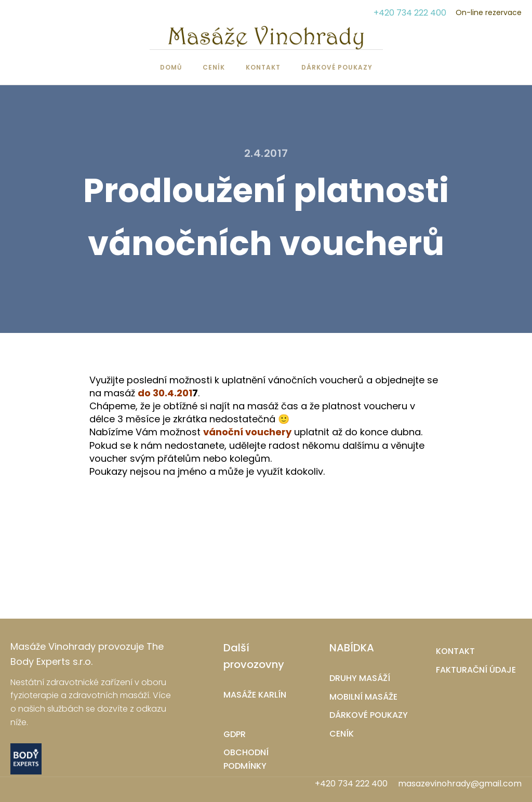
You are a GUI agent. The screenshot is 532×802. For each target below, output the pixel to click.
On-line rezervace (489, 13)
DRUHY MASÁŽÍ (360, 678)
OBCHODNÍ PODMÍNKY (246, 759)
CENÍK (342, 734)
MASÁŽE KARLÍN (255, 695)
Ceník (214, 67)
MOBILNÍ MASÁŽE (363, 697)
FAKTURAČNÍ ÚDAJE (476, 670)
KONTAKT (455, 651)
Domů (171, 67)
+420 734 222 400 (410, 13)
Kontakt (263, 67)
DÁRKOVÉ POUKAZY (369, 715)
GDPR (235, 734)
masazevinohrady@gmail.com (460, 784)
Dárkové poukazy (337, 67)
